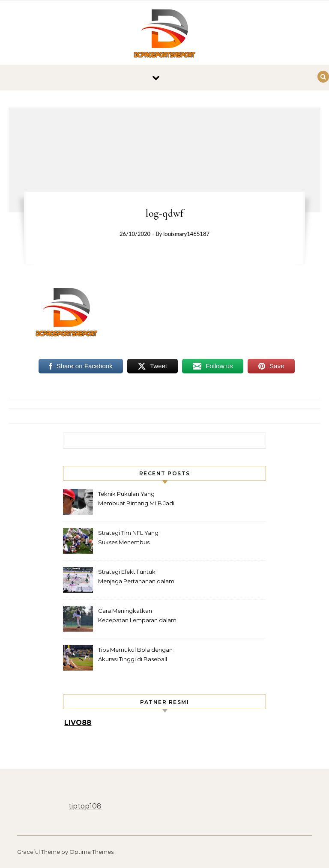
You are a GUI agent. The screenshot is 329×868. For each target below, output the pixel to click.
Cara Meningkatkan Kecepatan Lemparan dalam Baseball (137, 616)
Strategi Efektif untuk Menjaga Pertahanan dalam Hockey (136, 577)
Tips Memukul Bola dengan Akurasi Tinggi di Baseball (135, 654)
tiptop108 (85, 806)
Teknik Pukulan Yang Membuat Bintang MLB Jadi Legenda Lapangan (136, 500)
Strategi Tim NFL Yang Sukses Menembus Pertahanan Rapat (128, 538)
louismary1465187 (186, 234)
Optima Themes (91, 852)
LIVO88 (78, 723)
